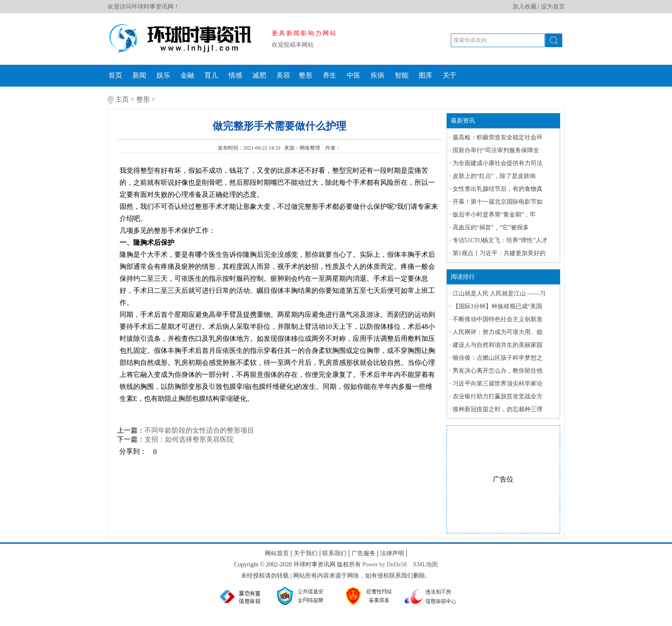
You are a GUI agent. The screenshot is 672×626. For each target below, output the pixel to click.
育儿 (211, 75)
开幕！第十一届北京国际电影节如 (498, 202)
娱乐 (163, 75)
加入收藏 (525, 7)
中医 (354, 75)
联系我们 (334, 553)
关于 (450, 75)
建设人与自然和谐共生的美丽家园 (498, 345)
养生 (330, 75)
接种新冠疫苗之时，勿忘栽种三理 (498, 409)
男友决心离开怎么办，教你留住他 (498, 371)
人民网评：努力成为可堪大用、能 (498, 332)
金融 (187, 75)
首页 (115, 75)
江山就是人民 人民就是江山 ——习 (499, 293)
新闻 (139, 75)
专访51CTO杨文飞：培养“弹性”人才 (500, 240)
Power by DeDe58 (385, 564)
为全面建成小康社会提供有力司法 (498, 163)
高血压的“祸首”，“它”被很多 (491, 227)
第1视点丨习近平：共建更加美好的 (499, 253)
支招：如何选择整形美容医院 (189, 439)
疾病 (378, 75)
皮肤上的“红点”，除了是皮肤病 (494, 176)
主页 (122, 99)
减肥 (259, 75)
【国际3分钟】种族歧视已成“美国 (497, 306)
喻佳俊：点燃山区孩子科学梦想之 (498, 358)
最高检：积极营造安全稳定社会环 (498, 137)
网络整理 (310, 148)
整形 (306, 75)
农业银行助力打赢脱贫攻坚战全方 (498, 396)
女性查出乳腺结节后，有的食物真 (498, 189)
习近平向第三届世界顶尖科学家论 (498, 384)
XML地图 (425, 564)
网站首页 (277, 553)
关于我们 (306, 553)
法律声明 (392, 553)
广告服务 (363, 553)
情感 (235, 75)
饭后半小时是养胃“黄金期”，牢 (494, 215)
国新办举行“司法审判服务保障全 (496, 150)
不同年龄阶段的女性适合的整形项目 (199, 430)
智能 (402, 75)
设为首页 (553, 7)
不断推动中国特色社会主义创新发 (498, 319)
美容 (283, 75)
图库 (426, 75)
